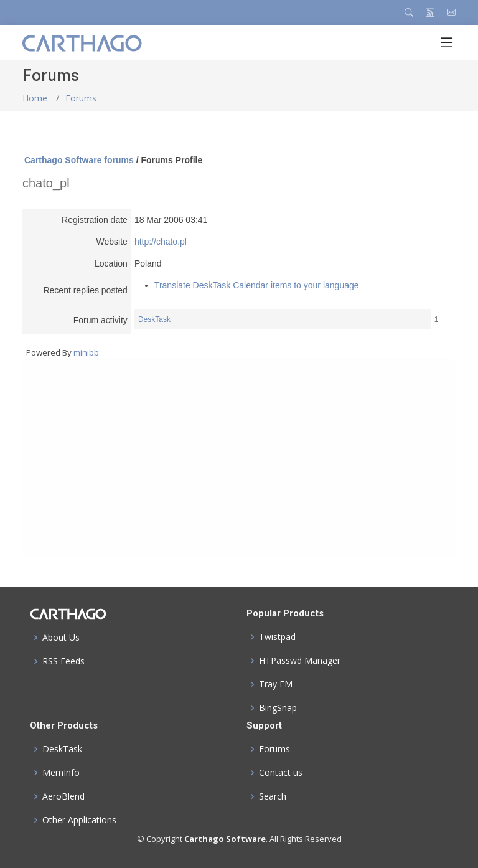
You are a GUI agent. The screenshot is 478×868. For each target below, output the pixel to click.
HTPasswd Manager (300, 661)
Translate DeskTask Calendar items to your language (257, 285)
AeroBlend (63, 796)
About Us (61, 638)
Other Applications (79, 820)
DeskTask (154, 319)
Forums (81, 98)
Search (273, 796)
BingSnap (278, 708)
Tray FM (276, 684)
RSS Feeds (63, 661)
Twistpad (277, 637)
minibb (86, 352)
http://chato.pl (161, 242)
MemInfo (61, 773)
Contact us (281, 773)
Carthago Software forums (79, 160)
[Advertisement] (239, 457)
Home (35, 98)
